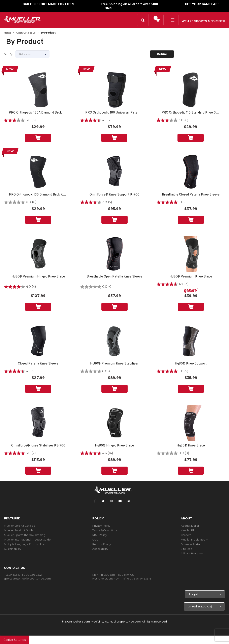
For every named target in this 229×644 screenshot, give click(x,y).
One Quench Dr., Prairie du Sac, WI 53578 (125, 578)
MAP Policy (100, 535)
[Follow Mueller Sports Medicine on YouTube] (120, 501)
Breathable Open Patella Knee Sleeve (114, 277)
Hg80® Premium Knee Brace (191, 277)
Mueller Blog (189, 530)
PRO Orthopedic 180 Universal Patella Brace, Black (114, 113)
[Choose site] (204, 606)
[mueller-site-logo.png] (23, 19)
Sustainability (13, 549)
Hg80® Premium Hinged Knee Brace (38, 277)
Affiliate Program (192, 553)
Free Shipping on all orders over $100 (129, 4)
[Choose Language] (205, 594)
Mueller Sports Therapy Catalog (25, 535)
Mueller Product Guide (19, 530)
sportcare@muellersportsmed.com (27, 578)
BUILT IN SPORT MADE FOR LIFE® (48, 4)
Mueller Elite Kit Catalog (20, 526)
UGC (95, 540)
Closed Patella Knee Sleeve (38, 364)
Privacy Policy (101, 526)
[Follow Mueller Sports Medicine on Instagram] (111, 501)
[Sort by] (32, 54)
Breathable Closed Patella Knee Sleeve (191, 195)
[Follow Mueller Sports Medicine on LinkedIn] (129, 501)
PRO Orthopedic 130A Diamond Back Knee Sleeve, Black (38, 113)
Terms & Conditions (105, 530)
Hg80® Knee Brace (191, 446)
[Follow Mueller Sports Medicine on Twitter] (103, 501)
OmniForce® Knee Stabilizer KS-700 (38, 446)
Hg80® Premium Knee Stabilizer (114, 364)
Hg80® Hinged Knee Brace (114, 446)
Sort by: (9, 54)
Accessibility (100, 549)
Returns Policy (102, 544)
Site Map (187, 549)
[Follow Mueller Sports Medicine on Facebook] (95, 501)
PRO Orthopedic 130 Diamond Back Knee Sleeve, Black (38, 195)
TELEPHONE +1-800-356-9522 (23, 575)
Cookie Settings (15, 640)
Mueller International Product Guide (27, 540)
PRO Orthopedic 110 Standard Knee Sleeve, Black (191, 113)
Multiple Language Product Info (25, 544)
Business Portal (191, 544)
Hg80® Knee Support (191, 364)
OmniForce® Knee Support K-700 (114, 195)
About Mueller (190, 526)
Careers (186, 535)
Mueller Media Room (194, 540)
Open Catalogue (26, 33)
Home (8, 33)
